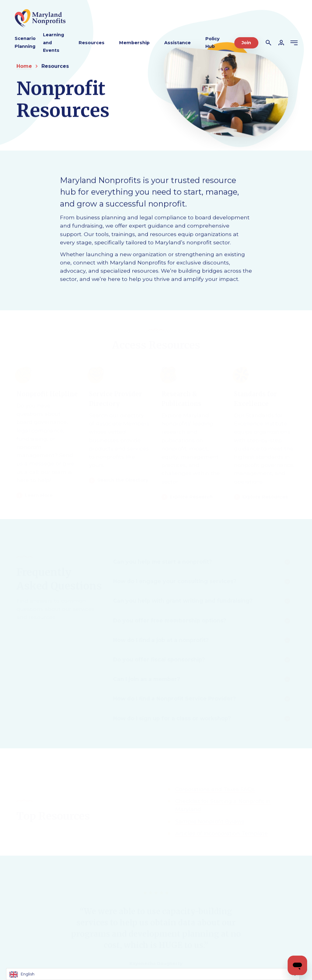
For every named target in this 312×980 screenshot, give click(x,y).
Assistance (177, 43)
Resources (92, 43)
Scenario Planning (25, 42)
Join (246, 43)
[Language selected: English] (153, 974)
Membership (134, 43)
